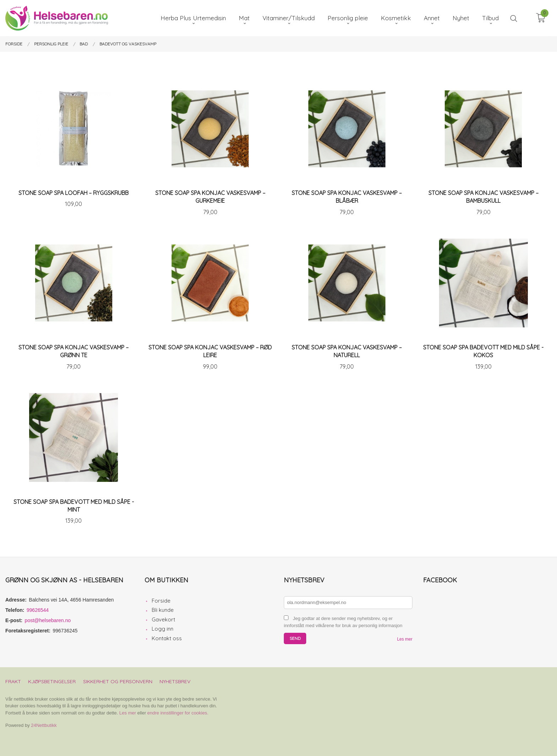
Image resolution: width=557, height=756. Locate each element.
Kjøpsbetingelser (52, 681)
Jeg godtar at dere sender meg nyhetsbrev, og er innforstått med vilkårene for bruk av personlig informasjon (343, 622)
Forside (161, 601)
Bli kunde (163, 610)
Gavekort (163, 619)
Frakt (13, 681)
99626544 (38, 610)
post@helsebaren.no (48, 620)
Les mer (405, 639)
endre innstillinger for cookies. (178, 713)
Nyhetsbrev (175, 681)
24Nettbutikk (44, 725)
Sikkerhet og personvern (118, 681)
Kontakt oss (167, 638)
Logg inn (163, 629)
